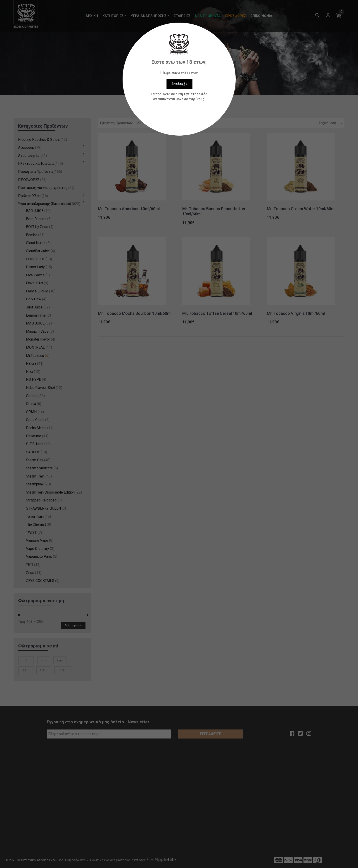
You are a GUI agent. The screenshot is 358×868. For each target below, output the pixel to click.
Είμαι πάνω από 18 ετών (179, 73)
